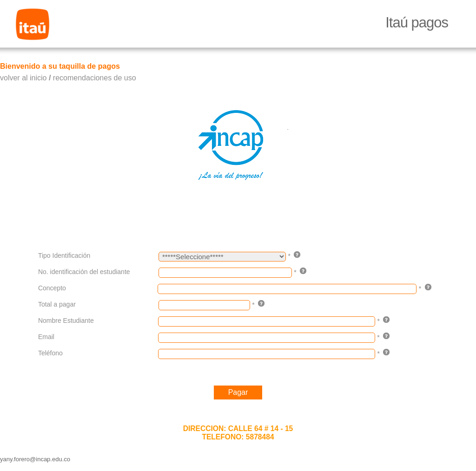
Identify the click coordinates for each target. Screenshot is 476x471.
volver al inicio (23, 78)
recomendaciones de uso (95, 78)
